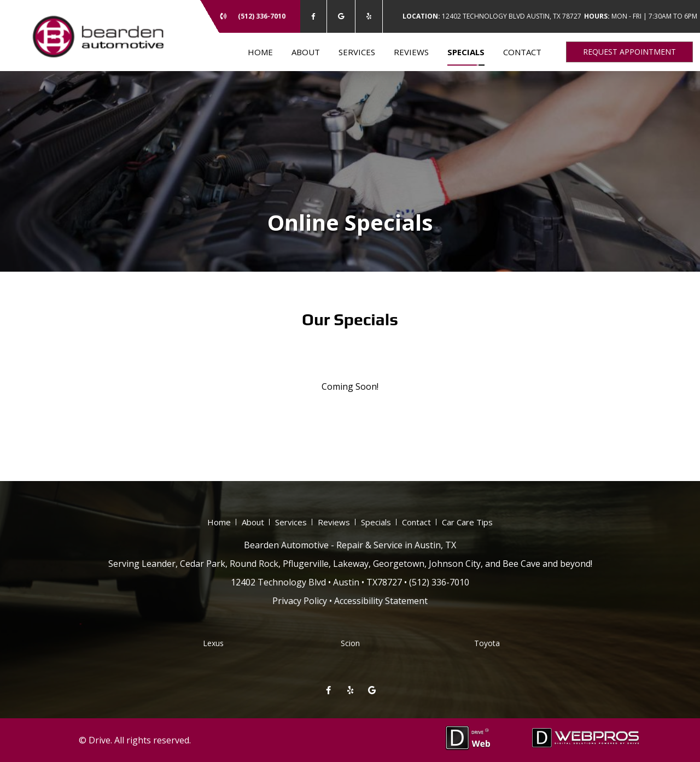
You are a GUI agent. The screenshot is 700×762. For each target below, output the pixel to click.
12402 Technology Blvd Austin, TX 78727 (492, 16)
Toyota (487, 643)
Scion (350, 643)
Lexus (213, 643)
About (306, 52)
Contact (522, 52)
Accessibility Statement (381, 601)
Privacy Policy (300, 601)
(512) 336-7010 (262, 16)
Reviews (411, 52)
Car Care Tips (467, 522)
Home (260, 52)
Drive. (100, 740)
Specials (466, 52)
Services (357, 52)
